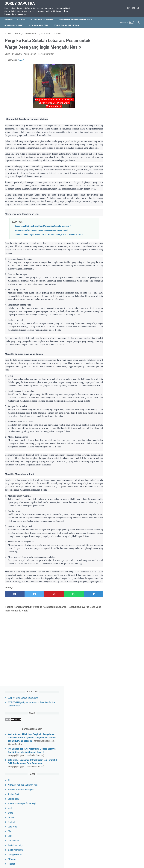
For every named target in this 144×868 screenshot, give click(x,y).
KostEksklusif (114, 275)
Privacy (46, 858)
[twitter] (32, 617)
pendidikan (112, 312)
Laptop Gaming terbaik (118, 279)
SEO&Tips (112, 402)
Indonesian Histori (116, 251)
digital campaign (115, 210)
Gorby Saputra (20, 3)
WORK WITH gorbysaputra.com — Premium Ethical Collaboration (105, 858)
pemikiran (112, 302)
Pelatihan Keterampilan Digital (121, 298)
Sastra (110, 360)
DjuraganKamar (114, 219)
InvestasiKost (114, 256)
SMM (110, 416)
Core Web (112, 191)
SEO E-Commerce (115, 383)
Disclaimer (71, 858)
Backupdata (112, 163)
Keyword (111, 270)
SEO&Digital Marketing (118, 397)
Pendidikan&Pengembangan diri (122, 321)
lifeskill (110, 289)
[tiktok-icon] (138, 8)
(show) (21, 60)
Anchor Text (113, 159)
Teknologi (112, 451)
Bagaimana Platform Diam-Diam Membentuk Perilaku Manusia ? (43, 232)
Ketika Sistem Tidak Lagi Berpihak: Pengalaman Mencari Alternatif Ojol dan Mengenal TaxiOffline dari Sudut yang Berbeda (122, 82)
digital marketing (115, 214)
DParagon (112, 224)
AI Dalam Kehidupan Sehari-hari (122, 149)
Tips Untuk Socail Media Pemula (122, 464)
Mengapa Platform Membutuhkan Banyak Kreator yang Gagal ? (42, 236)
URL (109, 473)
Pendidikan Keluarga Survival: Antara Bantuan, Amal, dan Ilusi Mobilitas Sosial (49, 241)
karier (110, 265)
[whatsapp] (68, 617)
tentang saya (57, 858)
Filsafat (111, 228)
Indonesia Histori (115, 242)
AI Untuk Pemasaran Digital (120, 154)
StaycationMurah (115, 442)
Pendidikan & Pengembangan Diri (123, 316)
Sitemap (36, 858)
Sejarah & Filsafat (14, 24)
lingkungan (112, 293)
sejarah (110, 369)
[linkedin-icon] (133, 8)
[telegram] (85, 617)
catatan (110, 182)
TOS (13, 858)
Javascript (112, 261)
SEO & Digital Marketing (42, 19)
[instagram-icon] (128, 8)
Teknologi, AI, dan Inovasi (67, 24)
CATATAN (22, 19)
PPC (109, 334)
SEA (109, 365)
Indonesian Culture (116, 247)
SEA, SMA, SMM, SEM (39, 24)
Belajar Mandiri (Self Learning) (121, 168)
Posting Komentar (46, 53)
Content (111, 186)
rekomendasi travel (116, 351)
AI (108, 145)
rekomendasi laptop (116, 346)
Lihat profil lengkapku (122, 600)
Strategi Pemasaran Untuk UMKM (123, 447)
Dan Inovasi (113, 205)
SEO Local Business (117, 388)
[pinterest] (50, 617)
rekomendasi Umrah (116, 355)
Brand (110, 177)
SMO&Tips (112, 433)
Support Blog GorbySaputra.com (122, 39)
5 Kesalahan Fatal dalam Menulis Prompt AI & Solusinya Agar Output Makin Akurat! (121, 529)
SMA (109, 411)
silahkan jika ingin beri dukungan (122, 680)
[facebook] (14, 617)
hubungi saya (24, 858)
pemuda (111, 307)
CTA (109, 196)
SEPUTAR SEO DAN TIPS (119, 406)
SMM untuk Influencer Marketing (122, 420)
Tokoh (110, 469)
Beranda (9, 19)
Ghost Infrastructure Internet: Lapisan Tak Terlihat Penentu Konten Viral (121, 548)
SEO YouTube (113, 393)
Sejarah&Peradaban (116, 374)
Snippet (111, 438)
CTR (109, 200)
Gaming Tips (113, 233)
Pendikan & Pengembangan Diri (75, 19)
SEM (109, 379)
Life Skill (111, 284)
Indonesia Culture (115, 238)
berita (110, 173)
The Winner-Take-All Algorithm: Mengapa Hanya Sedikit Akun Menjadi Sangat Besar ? (123, 100)
